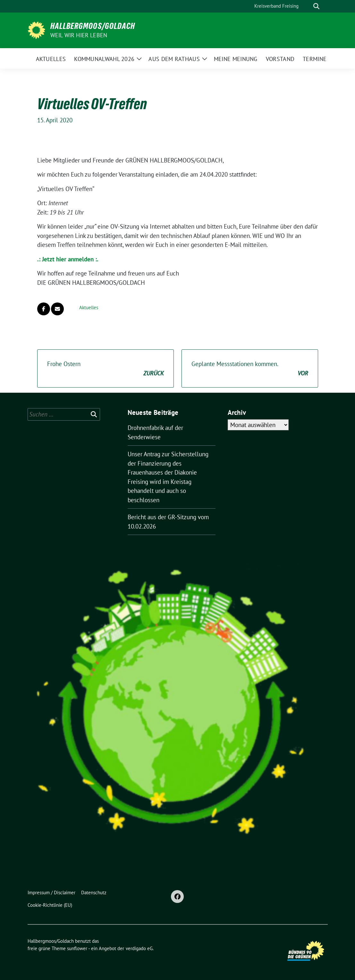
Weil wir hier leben (79, 35)
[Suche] (307, 6)
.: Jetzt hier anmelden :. (68, 259)
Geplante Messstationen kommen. (250, 369)
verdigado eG (139, 948)
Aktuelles (89, 307)
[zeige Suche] (316, 6)
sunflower (77, 948)
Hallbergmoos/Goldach (93, 26)
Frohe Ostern (106, 369)
